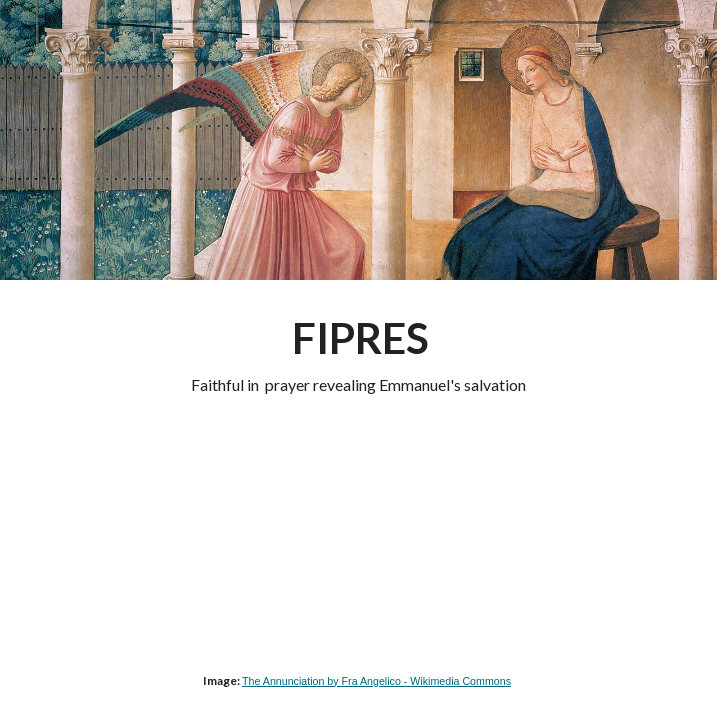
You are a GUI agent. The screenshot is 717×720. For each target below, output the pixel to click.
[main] (358, 353)
